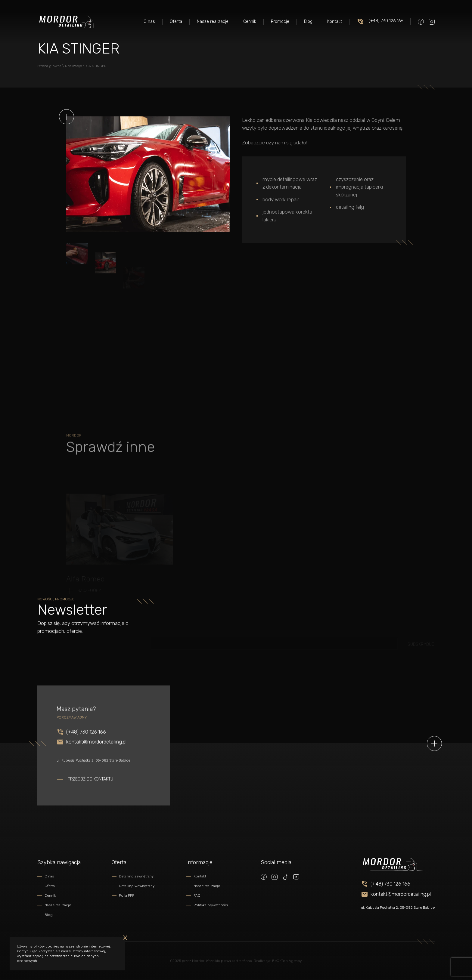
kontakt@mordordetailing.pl (96, 750)
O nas (149, 22)
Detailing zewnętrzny (136, 876)
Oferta (176, 22)
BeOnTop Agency (287, 961)
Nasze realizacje (213, 22)
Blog (308, 22)
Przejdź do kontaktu (90, 787)
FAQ (197, 895)
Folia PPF (127, 895)
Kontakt (335, 22)
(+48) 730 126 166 (380, 22)
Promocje (280, 22)
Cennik (250, 22)
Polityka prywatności (211, 905)
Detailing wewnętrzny (137, 886)
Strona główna (49, 66)
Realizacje (73, 66)
